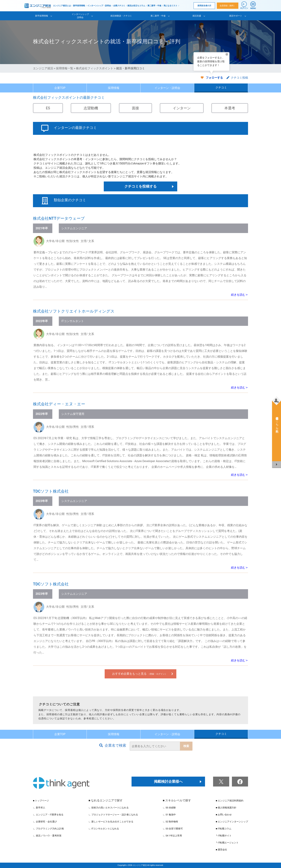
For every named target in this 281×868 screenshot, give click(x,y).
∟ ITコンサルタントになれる (104, 829)
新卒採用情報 (79, 6)
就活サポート (236, 16)
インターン (182, 108)
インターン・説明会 (167, 88)
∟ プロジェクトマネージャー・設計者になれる (113, 815)
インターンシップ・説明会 (99, 6)
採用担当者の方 (204, 6)
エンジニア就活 (43, 68)
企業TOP (60, 88)
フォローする (214, 78)
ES (48, 108)
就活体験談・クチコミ (121, 16)
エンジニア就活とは (62, 6)
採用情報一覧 (65, 68)
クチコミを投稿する (140, 186)
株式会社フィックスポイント (95, 68)
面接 (135, 108)
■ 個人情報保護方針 (226, 808)
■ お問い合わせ (224, 815)
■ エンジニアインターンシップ (232, 822)
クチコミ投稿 (237, 78)
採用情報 (114, 88)
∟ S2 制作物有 (170, 822)
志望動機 (91, 108)
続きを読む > (239, 295)
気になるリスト (171, 6)
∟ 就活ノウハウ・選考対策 (47, 836)
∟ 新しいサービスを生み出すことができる (111, 822)
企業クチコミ (119, 6)
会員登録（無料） (228, 6)
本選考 (230, 108)
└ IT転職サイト (224, 836)
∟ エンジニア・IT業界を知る (48, 815)
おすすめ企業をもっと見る (140, 674)
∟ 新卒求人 (39, 808)
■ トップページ (41, 801)
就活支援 (197, 16)
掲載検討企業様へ (168, 781)
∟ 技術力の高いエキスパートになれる (109, 808)
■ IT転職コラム (224, 829)
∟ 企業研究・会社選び (45, 822)
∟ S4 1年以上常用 (172, 836)
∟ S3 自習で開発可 (173, 829)
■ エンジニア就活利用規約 (230, 801)
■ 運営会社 (221, 850)
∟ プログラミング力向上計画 (48, 829)
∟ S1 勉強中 (169, 815)
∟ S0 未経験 (169, 808)
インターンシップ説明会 (80, 16)
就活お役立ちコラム (136, 6)
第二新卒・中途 (154, 6)
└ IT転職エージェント (227, 843)
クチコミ (221, 88)
